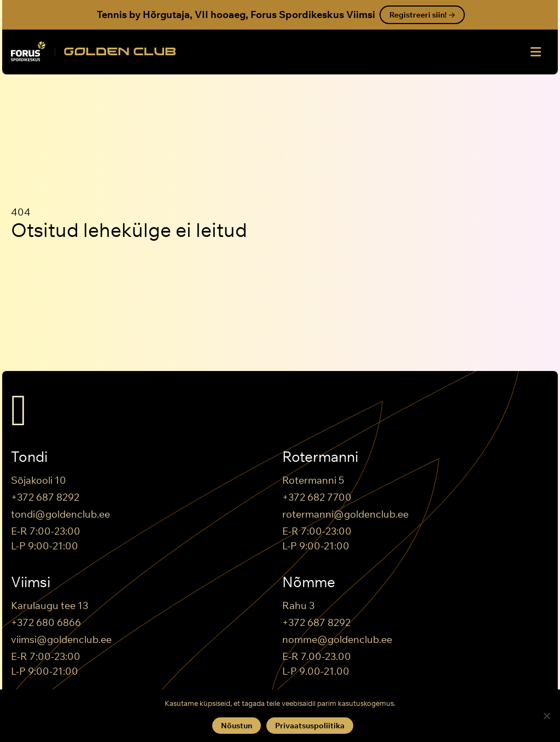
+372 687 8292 (45, 497)
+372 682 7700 (317, 497)
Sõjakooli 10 (39, 480)
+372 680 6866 (46, 622)
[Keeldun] (546, 716)
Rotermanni (320, 457)
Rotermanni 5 (313, 480)
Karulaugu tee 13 (49, 605)
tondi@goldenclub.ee (60, 514)
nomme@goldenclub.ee (337, 639)
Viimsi (31, 582)
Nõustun (237, 726)
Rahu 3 (298, 605)
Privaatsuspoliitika (310, 726)
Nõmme (309, 582)
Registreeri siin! (422, 15)
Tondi (29, 457)
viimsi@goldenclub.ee (61, 639)
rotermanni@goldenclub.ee (345, 514)
